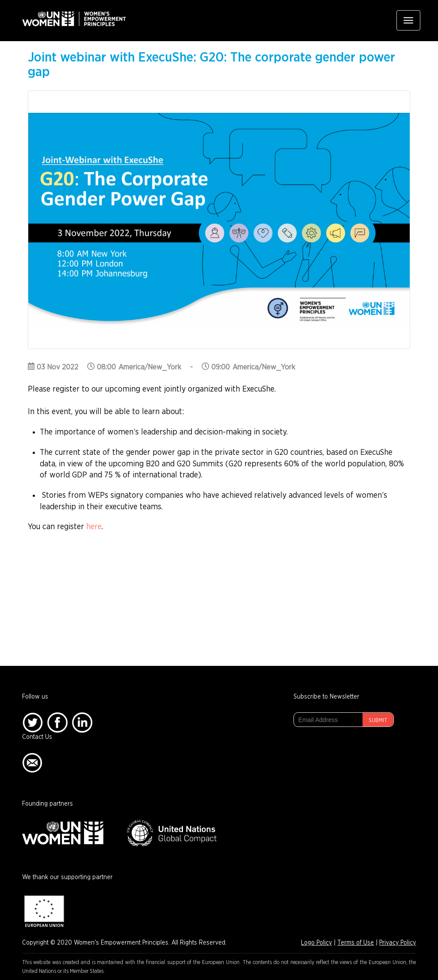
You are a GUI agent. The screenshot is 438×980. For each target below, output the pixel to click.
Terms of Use (356, 943)
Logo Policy (316, 943)
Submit (378, 720)
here (94, 527)
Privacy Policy (398, 943)
